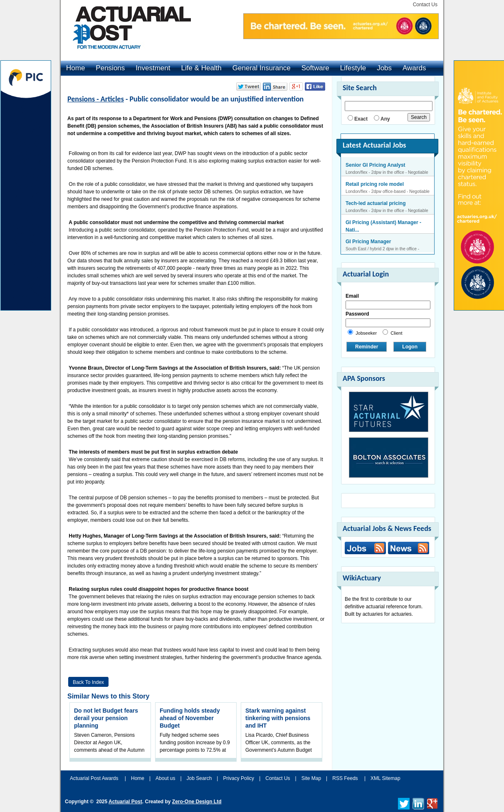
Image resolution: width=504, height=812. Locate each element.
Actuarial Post (125, 802)
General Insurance (262, 68)
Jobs (384, 68)
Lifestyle (353, 68)
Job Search (199, 778)
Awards (414, 68)
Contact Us (425, 5)
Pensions (110, 68)
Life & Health (201, 68)
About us (165, 778)
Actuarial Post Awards (95, 778)
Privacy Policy (238, 778)
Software (315, 68)
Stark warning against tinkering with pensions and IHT (278, 718)
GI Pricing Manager (368, 242)
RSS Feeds (345, 778)
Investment (153, 68)
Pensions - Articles (96, 99)
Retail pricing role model (375, 184)
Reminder (367, 347)
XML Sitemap (385, 778)
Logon (410, 347)
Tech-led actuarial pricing (376, 203)
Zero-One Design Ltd (197, 802)
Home (75, 68)
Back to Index (88, 682)
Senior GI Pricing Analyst (376, 165)
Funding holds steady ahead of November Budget (190, 718)
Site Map (311, 778)
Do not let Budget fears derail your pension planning (106, 718)
